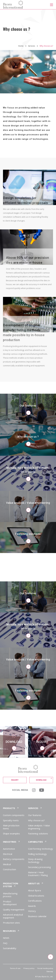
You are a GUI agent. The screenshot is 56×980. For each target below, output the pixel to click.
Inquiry (15, 780)
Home (21, 46)
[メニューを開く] (51, 4)
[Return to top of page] (50, 957)
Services (32, 46)
